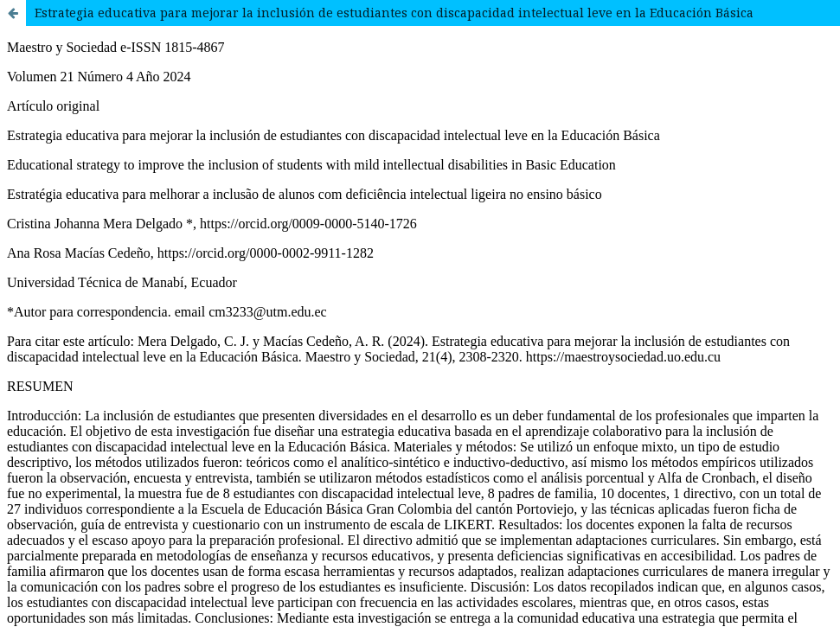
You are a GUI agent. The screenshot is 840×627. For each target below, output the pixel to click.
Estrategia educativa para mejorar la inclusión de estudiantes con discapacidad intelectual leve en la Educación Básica (394, 13)
